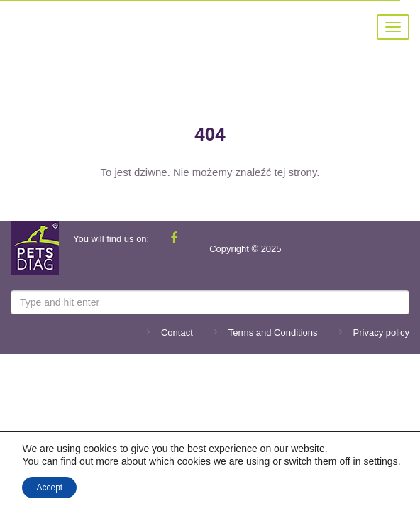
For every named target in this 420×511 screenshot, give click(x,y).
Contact (177, 333)
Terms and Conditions (273, 333)
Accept (49, 488)
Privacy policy (381, 333)
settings (380, 461)
